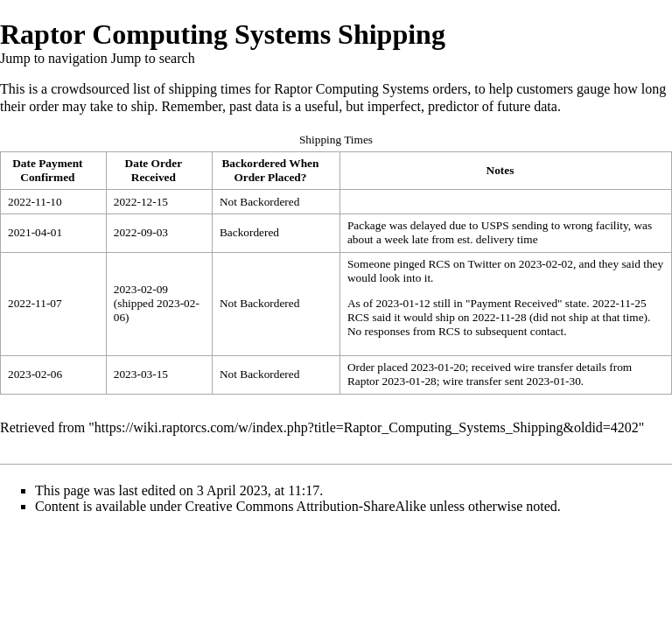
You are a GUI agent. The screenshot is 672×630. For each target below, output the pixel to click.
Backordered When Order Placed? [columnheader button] (270, 170)
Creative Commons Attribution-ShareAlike (306, 506)
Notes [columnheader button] (500, 170)
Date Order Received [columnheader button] (154, 170)
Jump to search (153, 58)
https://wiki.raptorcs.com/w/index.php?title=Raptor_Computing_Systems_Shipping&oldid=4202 (367, 427)
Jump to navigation (54, 58)
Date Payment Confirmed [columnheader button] (47, 170)
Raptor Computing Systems (351, 89)
